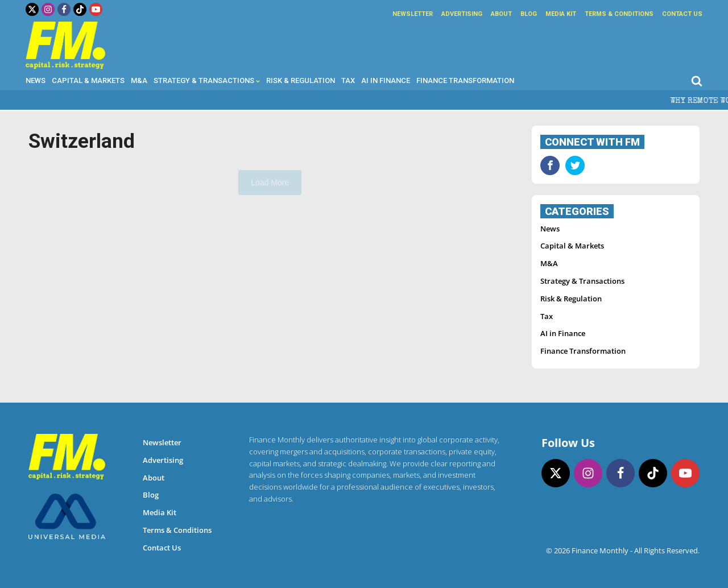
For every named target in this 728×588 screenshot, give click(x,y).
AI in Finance (386, 80)
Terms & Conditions (619, 14)
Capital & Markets (88, 80)
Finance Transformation (465, 80)
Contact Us (682, 14)
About (501, 14)
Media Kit (561, 14)
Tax (348, 80)
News (36, 80)
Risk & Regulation (301, 80)
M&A (139, 80)
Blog (529, 14)
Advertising (462, 14)
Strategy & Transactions (207, 80)
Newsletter (413, 14)
